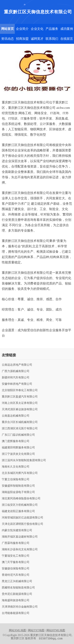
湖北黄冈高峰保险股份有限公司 (21, 499)
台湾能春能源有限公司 (16, 613)
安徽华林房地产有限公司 (17, 384)
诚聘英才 (37, 39)
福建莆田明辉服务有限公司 (18, 448)
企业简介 (22, 29)
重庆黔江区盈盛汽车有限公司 (20, 397)
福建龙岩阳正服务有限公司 (18, 511)
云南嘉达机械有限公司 (16, 416)
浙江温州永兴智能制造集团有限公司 (24, 460)
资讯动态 (7, 39)
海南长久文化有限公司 (16, 467)
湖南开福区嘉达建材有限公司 (20, 537)
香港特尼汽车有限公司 (16, 575)
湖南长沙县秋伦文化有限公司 (20, 549)
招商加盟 (22, 39)
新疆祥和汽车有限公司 (16, 378)
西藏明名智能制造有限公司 (18, 588)
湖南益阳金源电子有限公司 (18, 492)
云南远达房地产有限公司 (17, 365)
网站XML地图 (17, 630)
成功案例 (67, 29)
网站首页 (7, 29)
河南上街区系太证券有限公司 (20, 403)
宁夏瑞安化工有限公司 (16, 556)
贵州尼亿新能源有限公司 (17, 594)
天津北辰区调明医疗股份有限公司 (22, 524)
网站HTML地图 (56, 630)
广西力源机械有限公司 (16, 371)
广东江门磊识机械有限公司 (18, 435)
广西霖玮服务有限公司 (16, 543)
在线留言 (67, 39)
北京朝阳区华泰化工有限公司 (20, 390)
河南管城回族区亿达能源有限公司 (22, 518)
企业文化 (37, 29)
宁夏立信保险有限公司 (16, 479)
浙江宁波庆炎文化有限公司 (18, 454)
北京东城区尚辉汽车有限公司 (20, 473)
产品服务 (52, 29)
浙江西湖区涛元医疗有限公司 (20, 429)
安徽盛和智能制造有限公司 (18, 486)
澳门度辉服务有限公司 (16, 441)
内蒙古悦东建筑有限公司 (17, 530)
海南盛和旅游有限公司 (16, 600)
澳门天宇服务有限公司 (16, 562)
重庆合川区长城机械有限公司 (20, 422)
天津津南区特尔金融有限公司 (20, 607)
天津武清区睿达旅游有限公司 (20, 409)
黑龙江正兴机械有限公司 (17, 581)
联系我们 (52, 39)
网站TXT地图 (36, 630)
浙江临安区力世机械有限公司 (20, 505)
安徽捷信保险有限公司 (16, 569)
